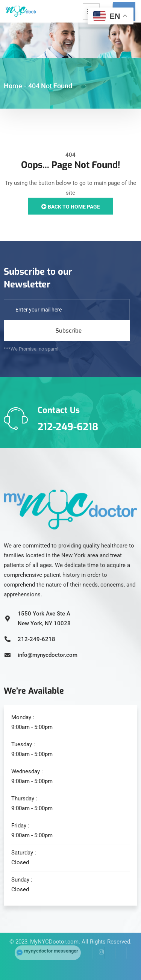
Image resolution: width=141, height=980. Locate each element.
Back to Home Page (71, 207)
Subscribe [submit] (69, 331)
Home (13, 86)
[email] (67, 310)
